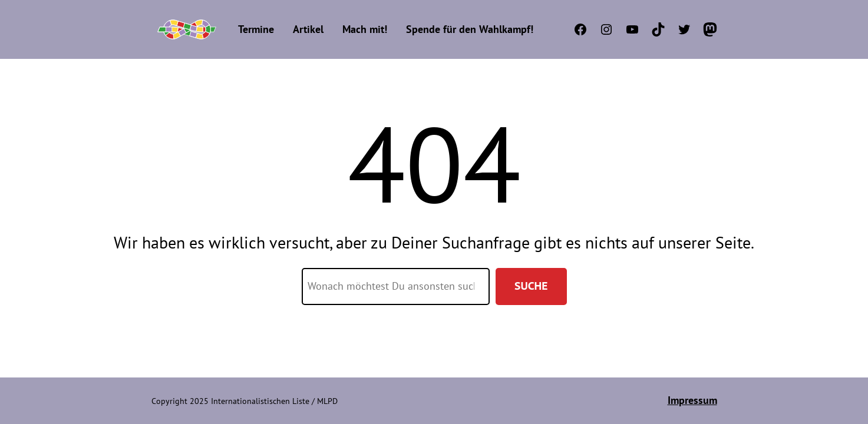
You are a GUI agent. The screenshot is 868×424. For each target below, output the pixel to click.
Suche (531, 286)
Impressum (692, 400)
